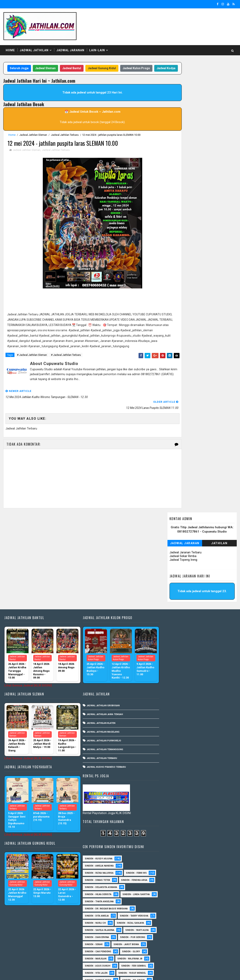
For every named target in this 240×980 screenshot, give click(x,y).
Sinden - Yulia (168, 939)
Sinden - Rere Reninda (173, 910)
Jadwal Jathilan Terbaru (64, 140)
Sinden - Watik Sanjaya (174, 767)
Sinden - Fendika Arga (209, 567)
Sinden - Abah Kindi (210, 703)
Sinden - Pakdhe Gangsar (175, 896)
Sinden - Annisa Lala (201, 710)
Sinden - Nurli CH (170, 617)
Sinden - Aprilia (169, 803)
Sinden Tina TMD (198, 939)
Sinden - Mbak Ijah (204, 875)
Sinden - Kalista (214, 860)
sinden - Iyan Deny (207, 775)
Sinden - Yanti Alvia (212, 625)
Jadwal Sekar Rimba (183, 100)
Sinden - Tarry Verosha (209, 610)
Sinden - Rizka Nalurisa (174, 560)
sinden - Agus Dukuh (173, 660)
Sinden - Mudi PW (170, 882)
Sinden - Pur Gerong (208, 632)
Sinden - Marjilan (171, 653)
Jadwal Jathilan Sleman (33, 140)
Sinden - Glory (206, 646)
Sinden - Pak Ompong (205, 682)
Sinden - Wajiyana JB (205, 653)
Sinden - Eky (204, 725)
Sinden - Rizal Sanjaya (206, 617)
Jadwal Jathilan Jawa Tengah (103, 631)
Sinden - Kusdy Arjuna (174, 546)
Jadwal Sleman (50, 65)
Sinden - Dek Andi (170, 832)
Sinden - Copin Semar (173, 825)
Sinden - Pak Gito (170, 682)
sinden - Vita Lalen (171, 667)
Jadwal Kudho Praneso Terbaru (104, 683)
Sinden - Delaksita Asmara (176, 575)
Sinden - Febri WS (211, 560)
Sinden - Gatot (169, 732)
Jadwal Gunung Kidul (106, 65)
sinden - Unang (169, 789)
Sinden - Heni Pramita (202, 732)
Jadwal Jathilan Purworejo (102, 657)
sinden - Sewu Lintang (208, 782)
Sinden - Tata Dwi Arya (173, 925)
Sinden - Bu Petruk (171, 817)
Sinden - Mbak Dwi (171, 875)
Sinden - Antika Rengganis (176, 717)
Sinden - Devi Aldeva (204, 832)
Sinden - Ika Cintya (209, 675)
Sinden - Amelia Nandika (174, 553)
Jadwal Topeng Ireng (184, 103)
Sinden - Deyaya (169, 839)
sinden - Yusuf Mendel (207, 667)
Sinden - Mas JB (208, 739)
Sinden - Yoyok (198, 932)
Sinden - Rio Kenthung (173, 917)
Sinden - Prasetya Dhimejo (176, 903)
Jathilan (220, 87)
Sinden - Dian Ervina (172, 632)
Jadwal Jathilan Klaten (99, 639)
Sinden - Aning (169, 710)
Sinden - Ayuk (201, 810)
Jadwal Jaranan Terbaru (186, 96)
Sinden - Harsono (205, 853)
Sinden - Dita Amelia (172, 610)
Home (10, 47)
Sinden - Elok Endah (202, 839)
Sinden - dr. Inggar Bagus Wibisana (181, 603)
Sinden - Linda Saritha (174, 589)
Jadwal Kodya (84, 73)
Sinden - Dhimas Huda (173, 675)
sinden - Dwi (195, 946)
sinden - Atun (168, 946)
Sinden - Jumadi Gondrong (176, 860)
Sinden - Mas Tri (203, 867)
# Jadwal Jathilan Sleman (31, 367)
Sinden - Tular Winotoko (175, 760)
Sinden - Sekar (169, 639)
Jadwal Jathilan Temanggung (103, 666)
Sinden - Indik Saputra (174, 739)
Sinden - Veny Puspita (203, 696)
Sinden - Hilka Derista (173, 582)
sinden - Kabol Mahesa (174, 703)
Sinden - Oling (169, 889)
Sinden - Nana (200, 882)
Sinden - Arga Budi (201, 803)
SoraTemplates (29, 973)
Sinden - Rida (168, 689)
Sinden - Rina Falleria (200, 689)
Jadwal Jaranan (70, 47)
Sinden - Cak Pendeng (173, 646)
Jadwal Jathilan (34, 47)
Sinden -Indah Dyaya (211, 767)
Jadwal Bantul (76, 65)
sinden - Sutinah (170, 953)
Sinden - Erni (168, 846)
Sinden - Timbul (169, 696)
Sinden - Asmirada (171, 810)
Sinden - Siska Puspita (174, 753)
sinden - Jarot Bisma (201, 639)
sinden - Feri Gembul (209, 660)
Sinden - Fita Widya (171, 853)
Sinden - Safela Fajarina (175, 625)
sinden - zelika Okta (204, 953)
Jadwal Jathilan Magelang (101, 648)
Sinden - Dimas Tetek (173, 567)
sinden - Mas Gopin (172, 782)
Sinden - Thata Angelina (174, 596)
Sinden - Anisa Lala (209, 796)
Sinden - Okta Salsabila (174, 746)
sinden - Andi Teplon (173, 775)
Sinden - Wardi (169, 932)
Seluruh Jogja (24, 65)
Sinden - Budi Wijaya (206, 817)
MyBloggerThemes (73, 973)
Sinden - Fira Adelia (198, 846)
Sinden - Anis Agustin (173, 796)
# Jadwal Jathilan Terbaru (66, 367)
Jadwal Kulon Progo (141, 65)
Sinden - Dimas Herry (173, 725)
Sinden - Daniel (206, 825)
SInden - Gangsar (200, 789)
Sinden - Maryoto (171, 867)
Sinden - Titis (206, 925)
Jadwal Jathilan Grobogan (101, 622)
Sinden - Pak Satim (200, 889)
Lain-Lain (97, 47)
